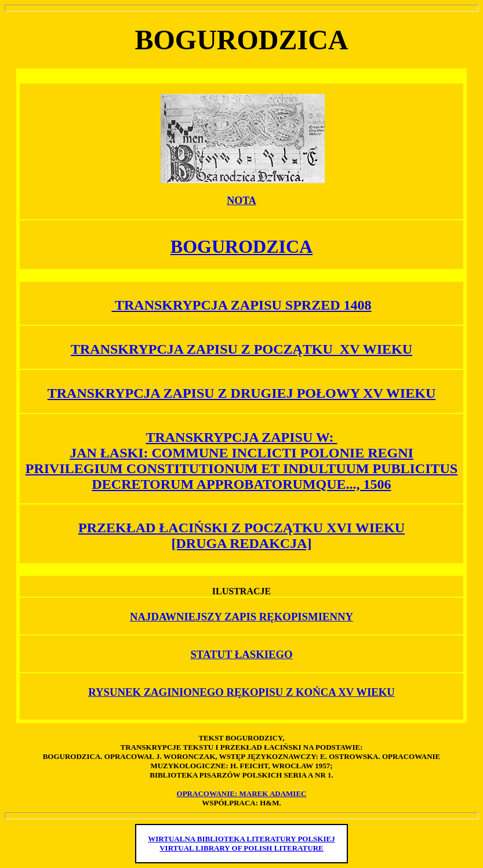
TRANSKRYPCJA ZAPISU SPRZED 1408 (241, 305)
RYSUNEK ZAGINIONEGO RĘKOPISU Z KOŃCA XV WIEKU (242, 692)
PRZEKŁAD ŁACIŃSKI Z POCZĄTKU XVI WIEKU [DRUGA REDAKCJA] (242, 535)
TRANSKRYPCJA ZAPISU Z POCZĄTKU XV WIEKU (242, 349)
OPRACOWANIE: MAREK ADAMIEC (242, 793)
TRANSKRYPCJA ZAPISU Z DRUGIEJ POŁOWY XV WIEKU (242, 393)
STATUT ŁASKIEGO (241, 654)
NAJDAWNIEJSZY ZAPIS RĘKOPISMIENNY (242, 617)
